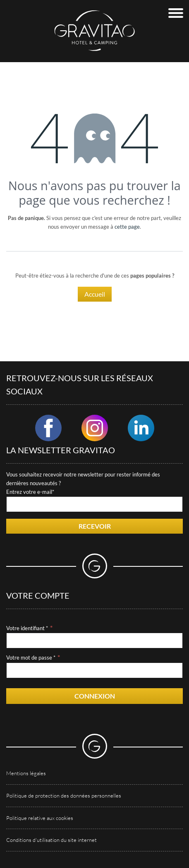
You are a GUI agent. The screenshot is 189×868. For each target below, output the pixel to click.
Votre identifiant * (27, 628)
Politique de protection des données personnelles (64, 795)
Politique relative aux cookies (40, 818)
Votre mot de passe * (31, 658)
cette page (127, 227)
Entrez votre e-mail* (30, 492)
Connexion (95, 696)
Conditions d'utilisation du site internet (51, 840)
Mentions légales (26, 773)
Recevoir (95, 526)
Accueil (95, 294)
